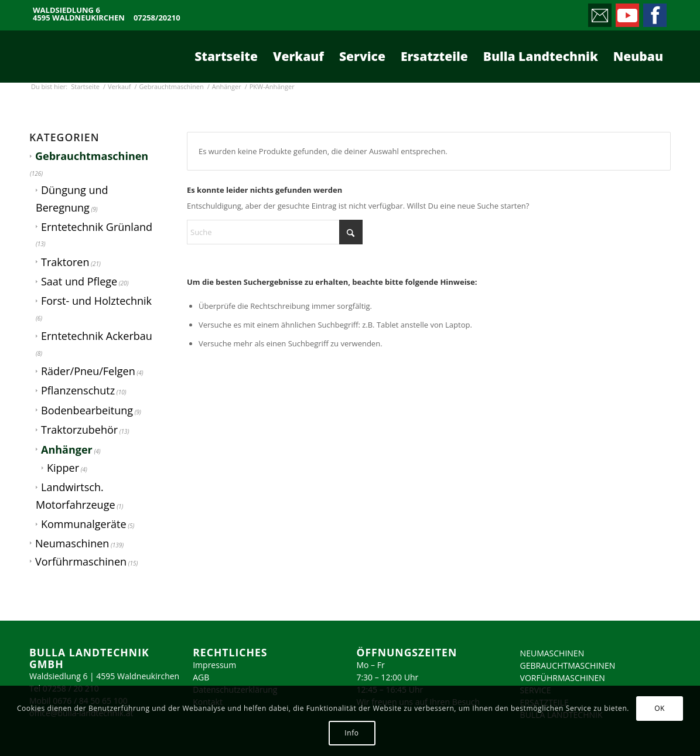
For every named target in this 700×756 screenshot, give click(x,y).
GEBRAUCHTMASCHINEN (568, 665)
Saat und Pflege (79, 281)
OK (660, 708)
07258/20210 (157, 18)
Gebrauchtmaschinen (92, 156)
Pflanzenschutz (78, 390)
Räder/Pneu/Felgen (88, 371)
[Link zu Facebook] (654, 12)
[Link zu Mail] (599, 12)
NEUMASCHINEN (552, 653)
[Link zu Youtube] (626, 12)
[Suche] (275, 232)
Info (351, 733)
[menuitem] (226, 56)
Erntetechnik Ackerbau (97, 336)
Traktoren (65, 262)
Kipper (63, 468)
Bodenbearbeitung (87, 410)
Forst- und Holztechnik (96, 301)
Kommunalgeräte (84, 524)
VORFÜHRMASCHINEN (563, 678)
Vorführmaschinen (81, 561)
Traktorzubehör (79, 430)
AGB (201, 677)
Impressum (214, 665)
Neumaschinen (72, 543)
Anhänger (67, 449)
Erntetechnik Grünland (97, 227)
